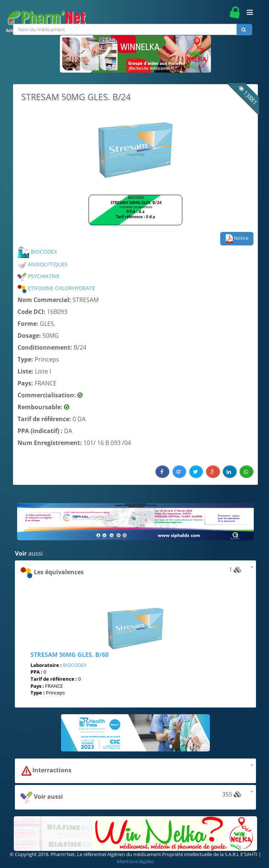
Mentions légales (135, 861)
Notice (237, 239)
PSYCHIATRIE (39, 276)
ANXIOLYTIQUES (43, 264)
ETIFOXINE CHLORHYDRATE (56, 288)
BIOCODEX (37, 252)
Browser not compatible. (135, 213)
